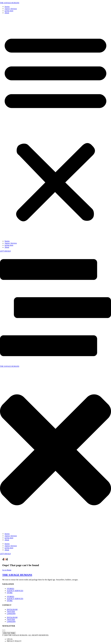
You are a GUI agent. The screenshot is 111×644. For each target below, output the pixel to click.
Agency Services (11, 9)
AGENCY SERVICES (15, 591)
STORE (10, 593)
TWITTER (11, 612)
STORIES (10, 589)
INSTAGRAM (12, 609)
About (7, 13)
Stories (7, 7)
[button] (55, 127)
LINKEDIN (11, 614)
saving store (9, 11)
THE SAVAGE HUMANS (10, 3)
